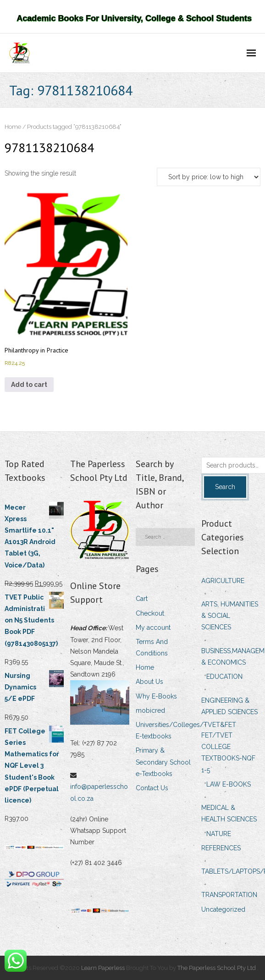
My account (153, 628)
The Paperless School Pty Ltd (217, 968)
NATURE (219, 834)
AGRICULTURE (223, 581)
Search (225, 487)
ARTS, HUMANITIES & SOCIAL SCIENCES (230, 616)
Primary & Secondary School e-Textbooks (163, 762)
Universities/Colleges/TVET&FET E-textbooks (186, 730)
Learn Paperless (103, 968)
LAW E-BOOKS (229, 784)
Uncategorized (223, 909)
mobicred (150, 710)
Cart (142, 599)
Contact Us (152, 788)
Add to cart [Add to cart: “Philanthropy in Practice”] (29, 385)
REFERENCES (221, 848)
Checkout (150, 613)
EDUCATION (224, 677)
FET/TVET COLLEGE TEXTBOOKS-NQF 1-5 (228, 753)
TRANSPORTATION (229, 895)
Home (13, 127)
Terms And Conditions (152, 647)
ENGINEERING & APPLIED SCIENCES (229, 706)
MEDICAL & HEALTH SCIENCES (229, 813)
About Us (149, 682)
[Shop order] (209, 177)
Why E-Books (156, 696)
